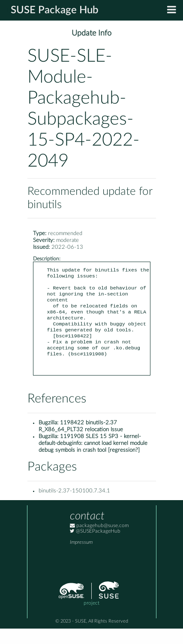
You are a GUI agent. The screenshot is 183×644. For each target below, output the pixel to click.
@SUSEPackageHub (95, 547)
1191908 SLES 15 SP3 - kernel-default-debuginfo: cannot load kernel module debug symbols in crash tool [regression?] (93, 459)
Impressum (81, 558)
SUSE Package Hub (55, 10)
